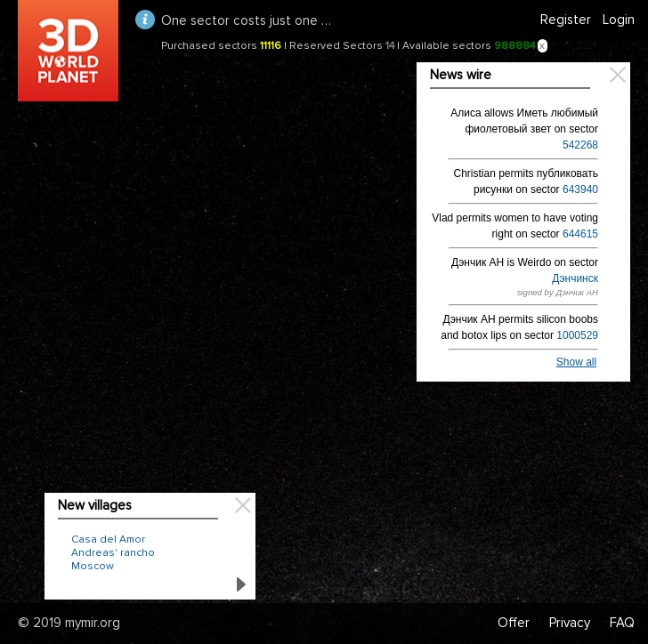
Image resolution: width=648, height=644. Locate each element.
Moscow (93, 566)
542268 (580, 145)
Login (619, 20)
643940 (580, 189)
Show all (576, 362)
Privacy (570, 623)
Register (566, 20)
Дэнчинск (575, 278)
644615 (580, 234)
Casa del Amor (108, 539)
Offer (514, 623)
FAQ (622, 623)
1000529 (577, 335)
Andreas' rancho (113, 553)
